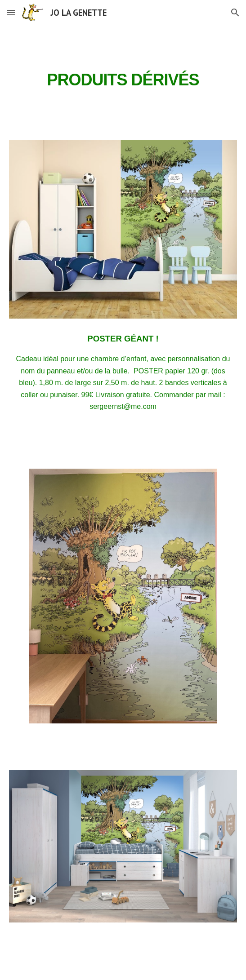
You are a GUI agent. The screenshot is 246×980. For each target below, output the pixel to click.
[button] (11, 12)
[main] (123, 77)
